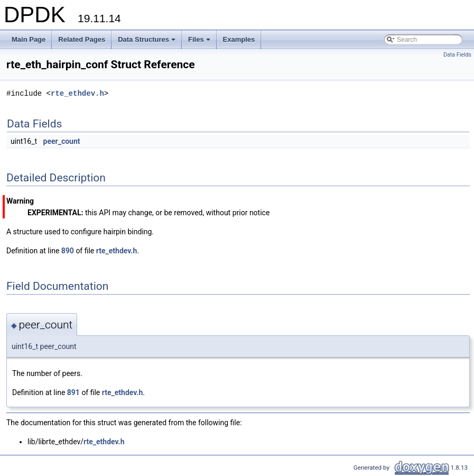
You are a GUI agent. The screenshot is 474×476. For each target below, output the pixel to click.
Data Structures (147, 42)
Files (200, 42)
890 (68, 251)
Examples (239, 39)
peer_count (62, 141)
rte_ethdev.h (77, 93)
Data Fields (457, 55)
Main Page (29, 39)
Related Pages (82, 39)
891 (73, 392)
